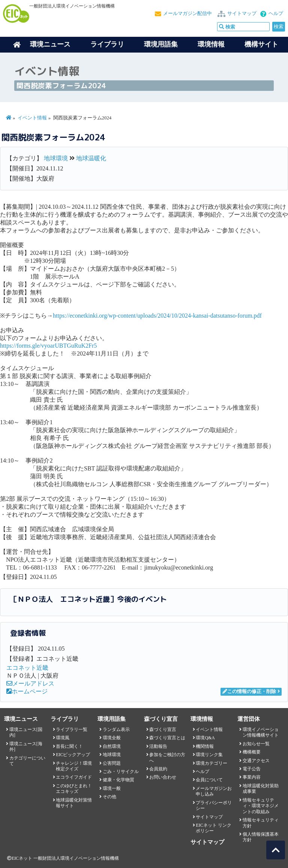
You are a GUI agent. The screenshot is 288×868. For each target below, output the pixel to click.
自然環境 (112, 746)
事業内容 (252, 777)
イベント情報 (32, 118)
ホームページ (27, 691)
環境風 (63, 738)
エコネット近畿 (27, 668)
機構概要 (252, 752)
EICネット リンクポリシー (213, 828)
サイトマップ (242, 14)
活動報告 (158, 746)
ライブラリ (107, 44)
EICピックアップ (73, 755)
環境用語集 (161, 44)
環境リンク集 (209, 755)
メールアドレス (30, 683)
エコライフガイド (74, 777)
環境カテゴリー (211, 763)
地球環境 (56, 158)
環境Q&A (205, 738)
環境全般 (112, 738)
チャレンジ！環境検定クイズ (74, 766)
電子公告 (252, 769)
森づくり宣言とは (167, 738)
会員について (209, 780)
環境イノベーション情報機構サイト (261, 732)
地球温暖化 (91, 158)
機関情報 (205, 746)
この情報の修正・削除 (249, 692)
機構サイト (261, 44)
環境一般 (112, 788)
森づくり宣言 (163, 729)
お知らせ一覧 (256, 744)
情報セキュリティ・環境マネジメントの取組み (261, 806)
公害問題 (112, 763)
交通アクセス (256, 761)
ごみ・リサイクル (121, 772)
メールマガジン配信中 (187, 14)
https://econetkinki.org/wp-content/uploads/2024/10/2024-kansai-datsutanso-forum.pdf (157, 316)
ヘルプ (276, 14)
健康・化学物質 (118, 780)
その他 (109, 797)
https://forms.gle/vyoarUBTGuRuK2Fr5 (48, 346)
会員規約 (158, 769)
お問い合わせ (163, 777)
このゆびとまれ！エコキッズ (74, 789)
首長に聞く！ (69, 746)
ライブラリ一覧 (72, 729)
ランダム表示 (116, 729)
